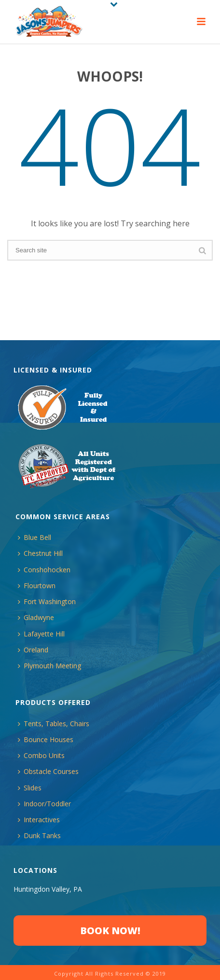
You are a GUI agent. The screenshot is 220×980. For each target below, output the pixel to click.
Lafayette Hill (41, 634)
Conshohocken (44, 570)
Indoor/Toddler (44, 804)
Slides (30, 788)
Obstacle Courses (48, 771)
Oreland (33, 650)
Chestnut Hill (40, 553)
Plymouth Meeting (49, 666)
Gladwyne (36, 617)
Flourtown (37, 586)
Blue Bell (34, 537)
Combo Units (41, 755)
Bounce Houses (46, 739)
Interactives (39, 820)
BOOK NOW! (110, 931)
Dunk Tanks (39, 835)
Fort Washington (47, 601)
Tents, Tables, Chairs (54, 724)
